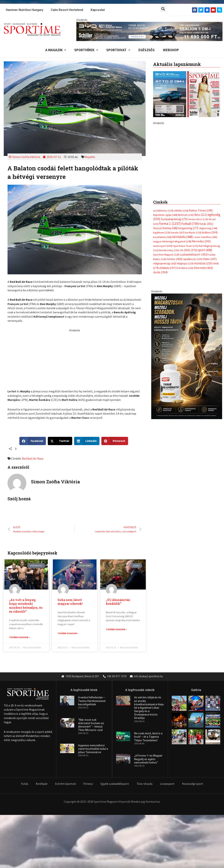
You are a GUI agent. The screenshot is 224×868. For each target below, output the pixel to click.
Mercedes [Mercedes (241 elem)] (201, 241)
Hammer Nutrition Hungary (25, 10)
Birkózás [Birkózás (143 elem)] (186, 215)
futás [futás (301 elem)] (206, 224)
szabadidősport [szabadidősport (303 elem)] (194, 255)
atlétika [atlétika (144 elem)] (181, 211)
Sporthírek (86, 50)
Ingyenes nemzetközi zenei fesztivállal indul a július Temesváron (93, 749)
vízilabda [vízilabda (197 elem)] (167, 268)
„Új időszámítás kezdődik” (118, 602)
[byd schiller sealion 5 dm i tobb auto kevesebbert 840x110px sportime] (149, 31)
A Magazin (56, 50)
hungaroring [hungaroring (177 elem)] (188, 228)
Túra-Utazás (145, 784)
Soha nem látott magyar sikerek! (70, 602)
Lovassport (167, 784)
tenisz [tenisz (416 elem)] (175, 259)
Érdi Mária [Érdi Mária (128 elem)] (185, 268)
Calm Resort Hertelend (67, 10)
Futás (25, 784)
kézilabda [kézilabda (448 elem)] (183, 237)
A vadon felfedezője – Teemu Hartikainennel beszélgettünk (92, 701)
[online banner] (187, 158)
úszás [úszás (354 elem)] (160, 272)
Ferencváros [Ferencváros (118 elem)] (198, 219)
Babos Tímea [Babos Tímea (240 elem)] (201, 210)
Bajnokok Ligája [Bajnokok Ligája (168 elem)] (165, 215)
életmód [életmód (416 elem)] (203, 268)
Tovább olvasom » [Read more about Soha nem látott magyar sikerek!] (68, 633)
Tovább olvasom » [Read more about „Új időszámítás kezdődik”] (116, 629)
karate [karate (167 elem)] (178, 233)
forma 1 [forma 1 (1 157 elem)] (170, 223)
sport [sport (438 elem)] (205, 250)
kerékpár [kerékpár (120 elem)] (193, 233)
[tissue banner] (187, 356)
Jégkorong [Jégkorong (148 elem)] (208, 228)
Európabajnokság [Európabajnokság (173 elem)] (174, 219)
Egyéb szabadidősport (115, 784)
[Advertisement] (75, 359)
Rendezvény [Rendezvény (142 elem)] (169, 250)
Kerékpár (42, 784)
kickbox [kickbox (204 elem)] (210, 233)
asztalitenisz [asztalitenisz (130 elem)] (163, 211)
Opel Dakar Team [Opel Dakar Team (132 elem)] (185, 246)
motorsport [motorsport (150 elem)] (163, 246)
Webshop (171, 50)
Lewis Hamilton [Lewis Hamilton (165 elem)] (205, 237)
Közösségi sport (193, 784)
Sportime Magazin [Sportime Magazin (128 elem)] (166, 255)
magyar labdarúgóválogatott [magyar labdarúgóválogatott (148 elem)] (172, 242)
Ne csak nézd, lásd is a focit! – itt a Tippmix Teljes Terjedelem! (148, 737)
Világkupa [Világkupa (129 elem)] (185, 264)
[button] (163, 9)
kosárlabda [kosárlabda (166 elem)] (162, 237)
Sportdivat (118, 50)
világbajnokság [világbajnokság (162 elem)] (165, 264)
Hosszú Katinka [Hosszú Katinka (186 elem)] (165, 228)
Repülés (90, 157)
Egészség (147, 50)
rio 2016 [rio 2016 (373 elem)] (188, 250)
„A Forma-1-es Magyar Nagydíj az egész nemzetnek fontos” (148, 759)
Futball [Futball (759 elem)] (190, 224)
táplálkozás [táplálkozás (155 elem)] (193, 259)
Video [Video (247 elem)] (210, 259)
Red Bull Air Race (33, 458)
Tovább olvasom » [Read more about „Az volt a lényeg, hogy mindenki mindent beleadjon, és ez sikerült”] (19, 637)
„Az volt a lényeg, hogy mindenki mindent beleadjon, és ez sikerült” (26, 606)
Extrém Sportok (65, 784)
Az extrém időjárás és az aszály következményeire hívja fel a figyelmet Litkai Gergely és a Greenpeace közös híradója (149, 708)
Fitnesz (88, 784)
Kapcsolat (98, 10)
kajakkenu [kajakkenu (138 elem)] (162, 233)
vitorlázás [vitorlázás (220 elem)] (203, 264)
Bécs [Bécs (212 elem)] (201, 215)
